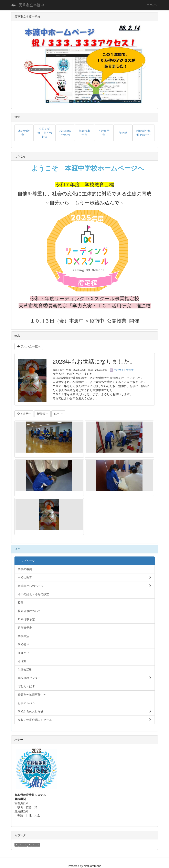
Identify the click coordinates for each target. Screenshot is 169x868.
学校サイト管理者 (122, 370)
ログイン (152, 5)
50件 (58, 414)
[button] (25, 65)
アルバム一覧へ (29, 346)
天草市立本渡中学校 (35, 5)
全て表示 (24, 414)
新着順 (42, 414)
